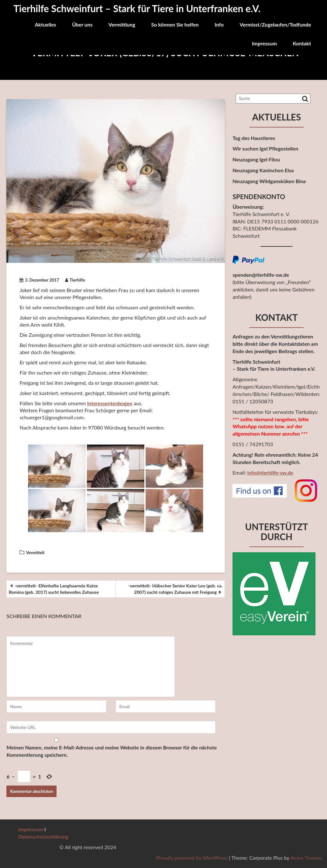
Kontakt (302, 43)
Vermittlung (122, 24)
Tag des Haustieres (254, 138)
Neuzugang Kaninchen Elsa (263, 170)
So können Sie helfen (175, 24)
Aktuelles (46, 24)
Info (219, 24)
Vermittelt (35, 553)
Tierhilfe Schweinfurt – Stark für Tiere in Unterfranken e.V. (137, 8)
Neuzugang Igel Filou (256, 159)
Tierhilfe (75, 280)
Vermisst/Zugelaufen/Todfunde (275, 24)
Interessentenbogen (110, 403)
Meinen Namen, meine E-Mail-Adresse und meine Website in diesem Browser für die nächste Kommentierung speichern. (111, 751)
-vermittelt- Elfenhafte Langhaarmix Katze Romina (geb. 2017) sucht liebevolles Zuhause (54, 589)
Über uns (82, 24)
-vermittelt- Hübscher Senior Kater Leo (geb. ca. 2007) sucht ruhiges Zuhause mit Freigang (175, 589)
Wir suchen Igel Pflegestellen (265, 148)
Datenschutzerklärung (43, 837)
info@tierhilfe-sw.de (270, 473)
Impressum (264, 43)
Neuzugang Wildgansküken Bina (269, 181)
